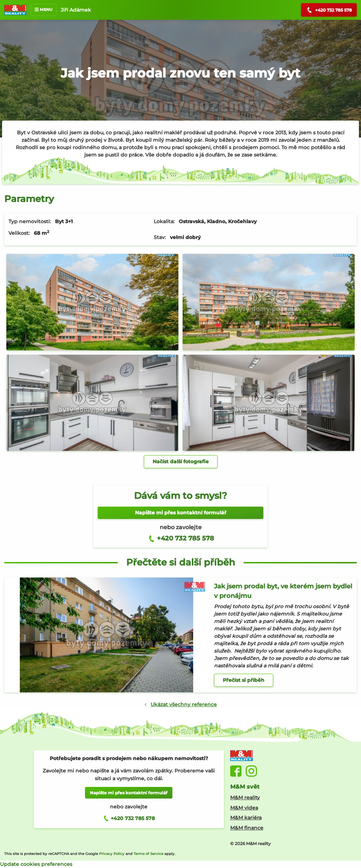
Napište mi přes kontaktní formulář (181, 513)
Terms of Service (148, 854)
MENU (44, 10)
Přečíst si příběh (244, 680)
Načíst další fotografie (181, 461)
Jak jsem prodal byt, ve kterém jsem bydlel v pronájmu (283, 591)
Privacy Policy (112, 854)
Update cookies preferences (36, 864)
